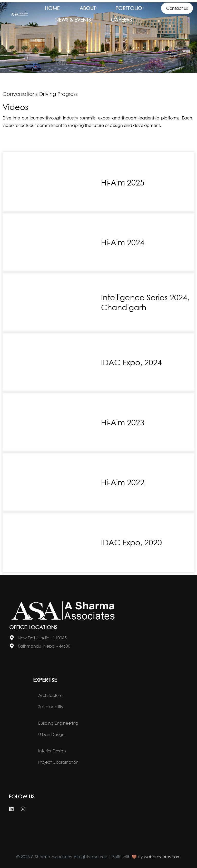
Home (52, 8)
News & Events (73, 20)
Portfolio (129, 8)
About (87, 8)
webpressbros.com (162, 857)
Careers (121, 20)
